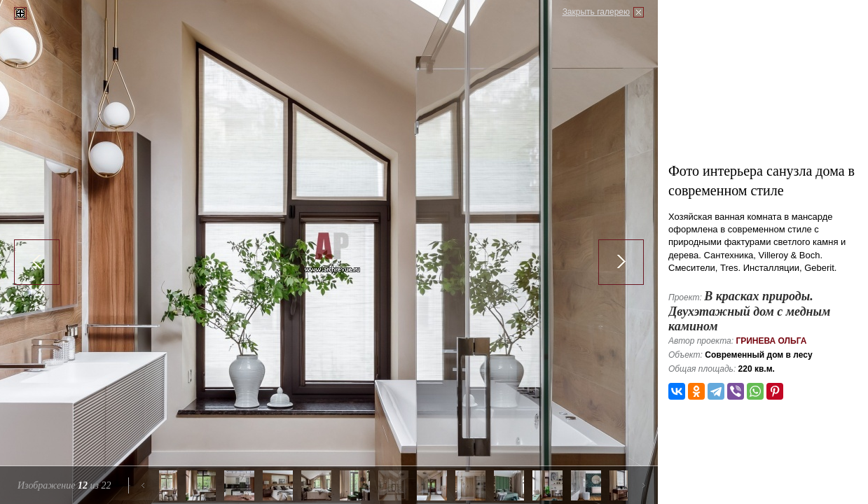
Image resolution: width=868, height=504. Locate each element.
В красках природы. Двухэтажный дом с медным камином (749, 311)
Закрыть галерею (596, 12)
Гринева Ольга (771, 341)
